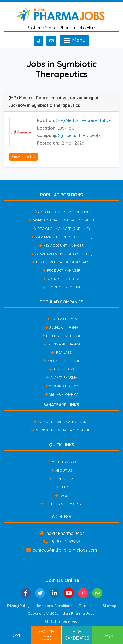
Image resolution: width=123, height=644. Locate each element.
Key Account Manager (61, 245)
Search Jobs (46, 635)
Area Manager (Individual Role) (61, 237)
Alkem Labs (61, 369)
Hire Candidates (77, 635)
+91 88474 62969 (62, 542)
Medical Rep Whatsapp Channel (61, 430)
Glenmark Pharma (61, 344)
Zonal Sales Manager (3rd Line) (61, 254)
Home (16, 635)
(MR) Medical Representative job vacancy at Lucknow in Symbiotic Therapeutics (54, 101)
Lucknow (66, 128)
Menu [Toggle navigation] (74, 41)
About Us (61, 470)
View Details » (24, 157)
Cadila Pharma (61, 319)
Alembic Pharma (61, 327)
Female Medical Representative (61, 262)
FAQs (61, 496)
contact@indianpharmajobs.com (62, 550)
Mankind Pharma (61, 386)
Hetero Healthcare (61, 336)
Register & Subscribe (61, 504)
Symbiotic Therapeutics (81, 135)
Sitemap (110, 606)
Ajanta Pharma (61, 377)
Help (61, 487)
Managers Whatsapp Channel (61, 422)
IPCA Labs (61, 352)
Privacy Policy (18, 606)
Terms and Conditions (54, 606)
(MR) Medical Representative (83, 120)
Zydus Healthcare (61, 361)
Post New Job (61, 462)
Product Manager (61, 270)
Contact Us (61, 479)
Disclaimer (87, 606)
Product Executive (61, 287)
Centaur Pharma (61, 394)
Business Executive (61, 279)
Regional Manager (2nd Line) (61, 229)
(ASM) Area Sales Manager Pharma (61, 220)
